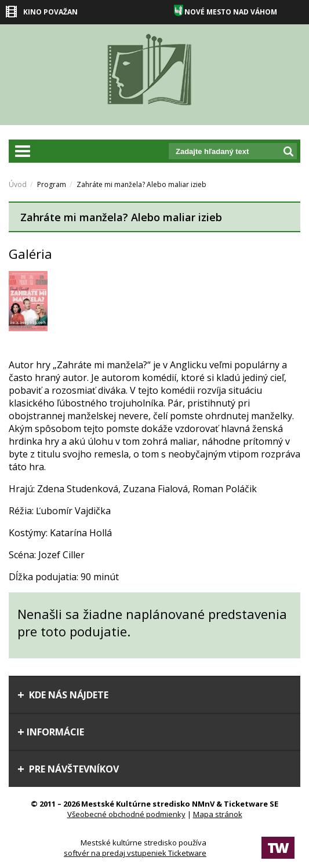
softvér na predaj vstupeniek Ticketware (135, 853)
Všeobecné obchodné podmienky (126, 814)
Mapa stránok (218, 814)
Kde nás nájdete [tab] (63, 695)
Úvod (18, 184)
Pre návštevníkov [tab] (68, 769)
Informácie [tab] (51, 732)
